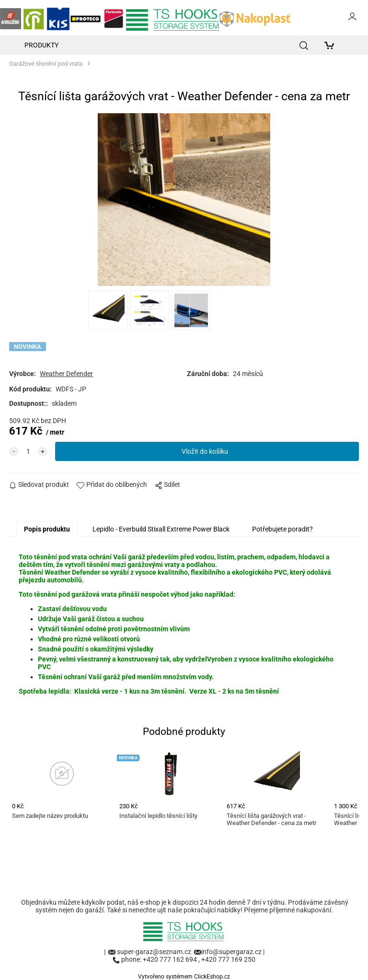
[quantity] (28, 451)
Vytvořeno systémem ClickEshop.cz (184, 977)
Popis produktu (47, 529)
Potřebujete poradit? (282, 529)
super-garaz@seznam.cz (155, 952)
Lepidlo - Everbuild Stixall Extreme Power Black (161, 529)
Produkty (41, 45)
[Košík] (332, 45)
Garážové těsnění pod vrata (46, 64)
